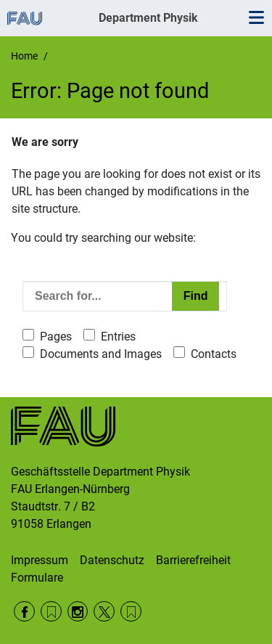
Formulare (37, 578)
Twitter (104, 612)
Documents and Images (101, 354)
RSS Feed (51, 612)
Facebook (24, 612)
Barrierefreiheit (193, 560)
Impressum (40, 560)
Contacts (214, 354)
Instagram (78, 612)
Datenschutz (112, 560)
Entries (118, 337)
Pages (56, 337)
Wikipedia (131, 612)
